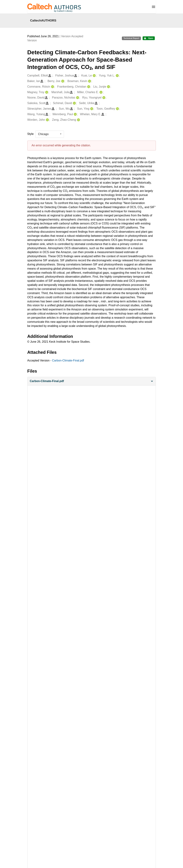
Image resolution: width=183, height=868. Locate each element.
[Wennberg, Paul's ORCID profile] (75, 114)
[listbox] (50, 134)
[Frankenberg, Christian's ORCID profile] (88, 87)
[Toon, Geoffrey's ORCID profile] (117, 109)
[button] (92, 381)
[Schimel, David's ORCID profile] (74, 103)
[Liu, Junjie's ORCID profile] (108, 87)
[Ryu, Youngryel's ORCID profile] (103, 98)
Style (31, 134)
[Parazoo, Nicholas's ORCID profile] (77, 98)
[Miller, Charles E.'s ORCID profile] (101, 92)
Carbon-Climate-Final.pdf (68, 360)
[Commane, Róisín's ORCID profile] (52, 87)
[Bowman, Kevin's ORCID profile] (89, 81)
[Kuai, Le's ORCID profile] (94, 76)
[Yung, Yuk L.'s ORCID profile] (117, 76)
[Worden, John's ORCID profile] (47, 120)
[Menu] (154, 7)
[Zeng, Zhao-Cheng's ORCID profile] (78, 120)
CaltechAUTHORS (43, 20)
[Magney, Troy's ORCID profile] (46, 92)
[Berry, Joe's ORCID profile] (62, 81)
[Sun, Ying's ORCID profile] (91, 109)
